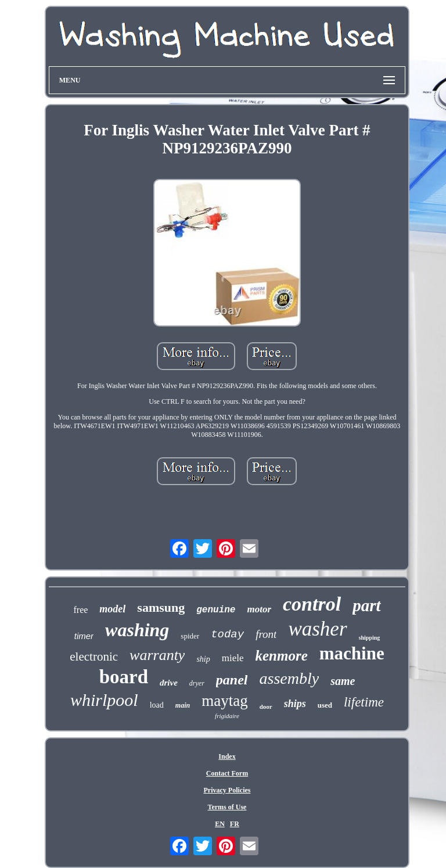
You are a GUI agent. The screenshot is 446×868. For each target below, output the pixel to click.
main (183, 705)
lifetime (364, 702)
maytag (224, 701)
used (325, 705)
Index (227, 756)
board (124, 677)
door (266, 706)
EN (220, 824)
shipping (370, 638)
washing (137, 630)
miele (233, 658)
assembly (289, 678)
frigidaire (227, 716)
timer (84, 636)
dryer (197, 683)
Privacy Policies (227, 790)
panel (232, 680)
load (157, 705)
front (266, 634)
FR (235, 824)
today (227, 634)
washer (317, 629)
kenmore (282, 656)
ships (295, 704)
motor (259, 609)
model (112, 609)
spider (190, 636)
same (343, 681)
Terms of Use (227, 807)
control (312, 604)
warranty (157, 655)
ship (203, 659)
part (366, 605)
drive (169, 683)
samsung (161, 607)
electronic (94, 657)
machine (352, 653)
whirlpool (104, 700)
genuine (216, 610)
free (80, 610)
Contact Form (227, 773)
